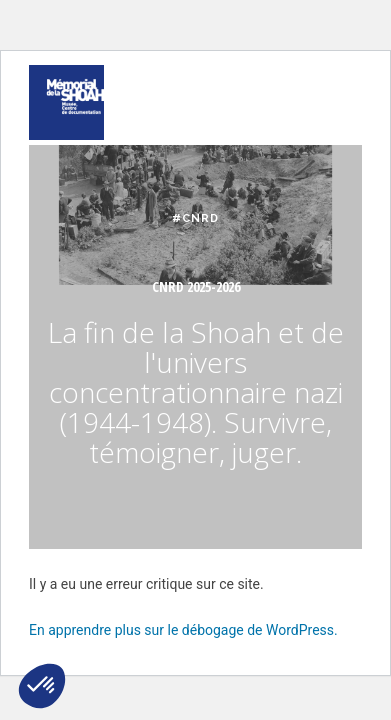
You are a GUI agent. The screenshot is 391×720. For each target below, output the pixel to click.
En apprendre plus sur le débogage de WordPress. (183, 630)
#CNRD (195, 218)
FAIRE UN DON (147, 54)
